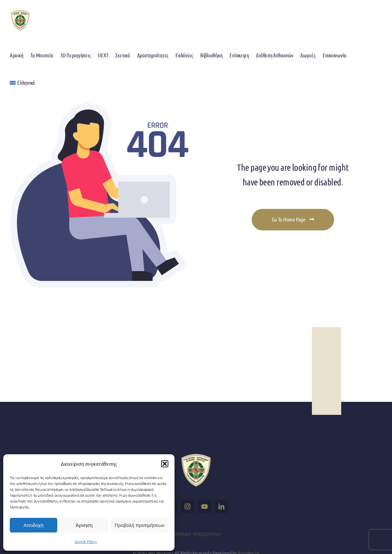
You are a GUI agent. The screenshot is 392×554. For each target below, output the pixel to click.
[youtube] (204, 506)
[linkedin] (221, 506)
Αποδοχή (33, 525)
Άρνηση (84, 525)
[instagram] (188, 506)
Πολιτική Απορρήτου (196, 533)
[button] (165, 464)
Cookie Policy (86, 541)
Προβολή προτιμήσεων (140, 525)
